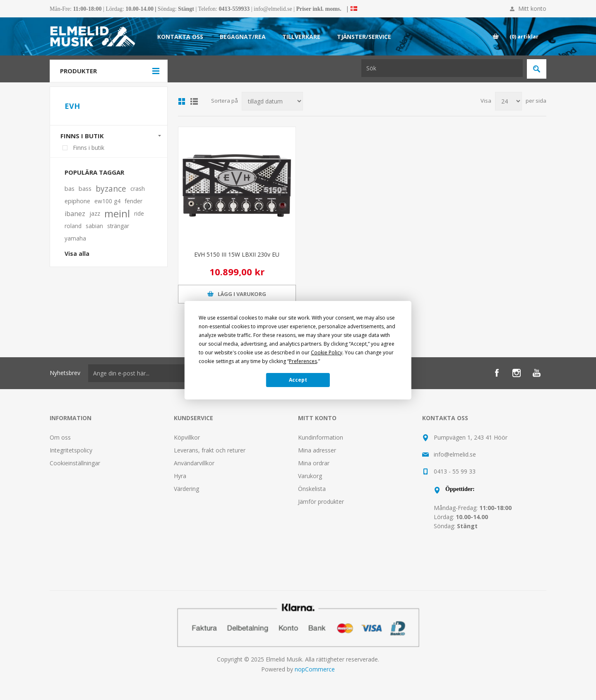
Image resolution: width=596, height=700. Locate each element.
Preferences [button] (303, 361)
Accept (298, 380)
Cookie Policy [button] (327, 352)
